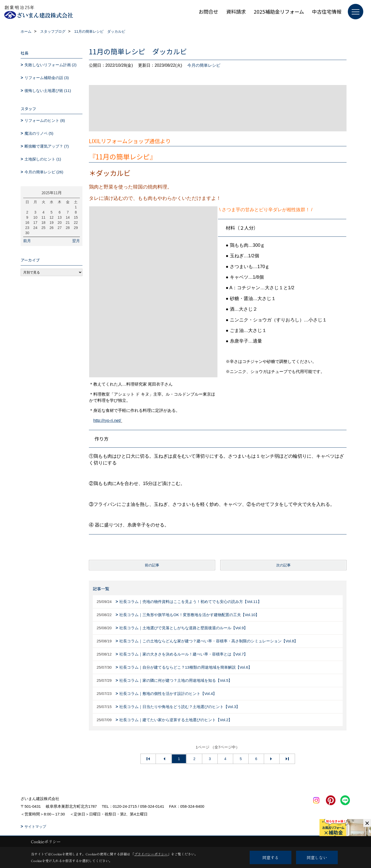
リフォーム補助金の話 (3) (47, 78)
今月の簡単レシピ (204, 65)
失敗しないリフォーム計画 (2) (51, 65)
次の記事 (283, 565)
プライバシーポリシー (151, 854)
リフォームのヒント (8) (45, 120)
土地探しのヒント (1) (43, 159)
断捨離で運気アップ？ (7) (47, 146)
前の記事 (152, 565)
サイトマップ (35, 827)
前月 (27, 241)
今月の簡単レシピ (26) (44, 172)
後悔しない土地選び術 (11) (48, 91)
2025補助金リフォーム (279, 11)
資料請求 (236, 11)
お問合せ (208, 11)
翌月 (76, 241)
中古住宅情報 (327, 11)
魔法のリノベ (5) (39, 133)
